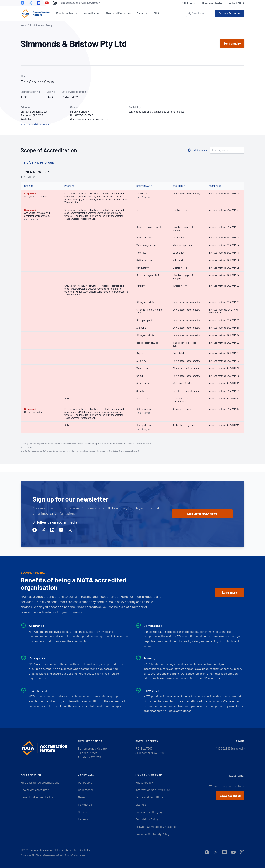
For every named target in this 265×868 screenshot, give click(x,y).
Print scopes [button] (200, 150)
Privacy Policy (144, 782)
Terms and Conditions (150, 797)
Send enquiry (232, 43)
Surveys (83, 812)
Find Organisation (67, 13)
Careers (83, 819)
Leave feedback (230, 796)
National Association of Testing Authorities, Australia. (60, 850)
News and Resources (118, 13)
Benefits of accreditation (37, 797)
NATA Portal (189, 3)
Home (24, 25)
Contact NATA (236, 3)
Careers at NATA (212, 3)
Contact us (85, 804)
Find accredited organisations (40, 782)
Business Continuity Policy (152, 834)
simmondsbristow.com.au (36, 124)
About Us (142, 13)
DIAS (156, 13)
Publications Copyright (150, 812)
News (82, 797)
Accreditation (92, 13)
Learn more (230, 592)
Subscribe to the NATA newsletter (80, 3)
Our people (85, 782)
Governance (86, 790)
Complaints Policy (147, 819)
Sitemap (141, 804)
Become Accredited (230, 13)
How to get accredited (35, 790)
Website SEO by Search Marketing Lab (68, 855)
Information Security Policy (153, 790)
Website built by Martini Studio (35, 855)
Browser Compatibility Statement (157, 827)
